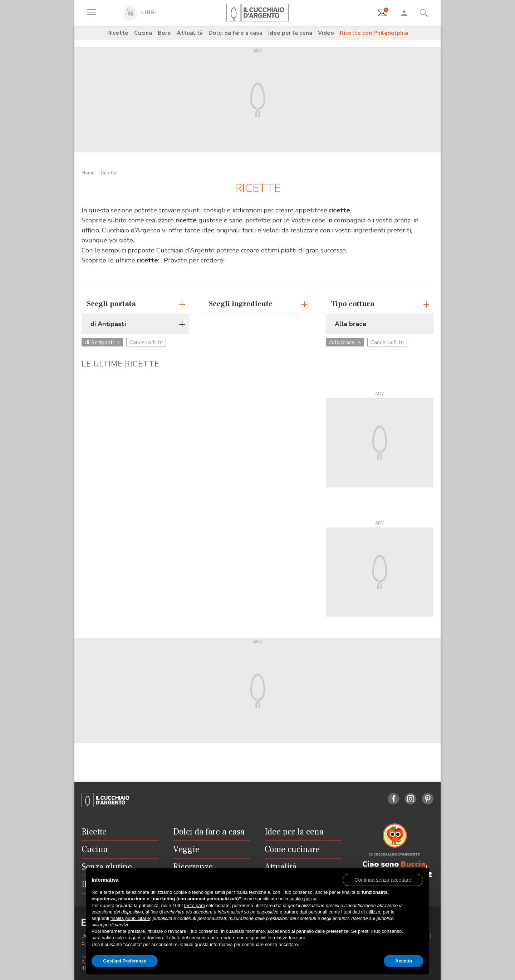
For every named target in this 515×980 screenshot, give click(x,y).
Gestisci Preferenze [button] (125, 961)
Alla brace (345, 343)
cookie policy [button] (302, 899)
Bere (164, 33)
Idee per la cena (290, 33)
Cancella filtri (146, 343)
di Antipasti (102, 343)
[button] (383, 880)
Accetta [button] (404, 961)
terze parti (195, 905)
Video (326, 33)
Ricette (118, 33)
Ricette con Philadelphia (374, 33)
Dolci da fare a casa (236, 33)
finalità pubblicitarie (130, 918)
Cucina (143, 33)
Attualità (190, 33)
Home (88, 173)
